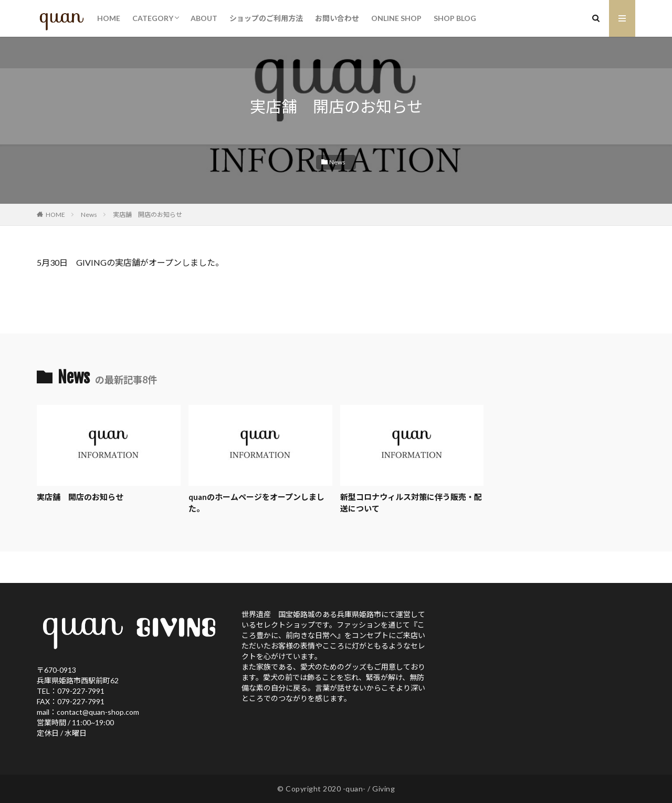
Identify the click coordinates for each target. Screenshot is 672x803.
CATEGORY (153, 18)
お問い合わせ (337, 18)
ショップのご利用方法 (266, 18)
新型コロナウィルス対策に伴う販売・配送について (411, 503)
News (337, 162)
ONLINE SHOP (396, 18)
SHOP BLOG (455, 18)
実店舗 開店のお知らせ (148, 215)
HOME (109, 18)
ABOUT (204, 18)
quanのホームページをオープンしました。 (256, 503)
